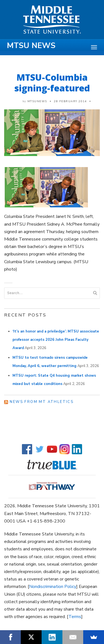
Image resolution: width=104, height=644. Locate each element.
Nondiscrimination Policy (53, 587)
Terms (75, 617)
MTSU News (31, 46)
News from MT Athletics (42, 402)
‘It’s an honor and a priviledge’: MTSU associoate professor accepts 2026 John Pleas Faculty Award (56, 340)
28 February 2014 (70, 101)
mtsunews (37, 101)
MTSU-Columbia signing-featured (52, 83)
